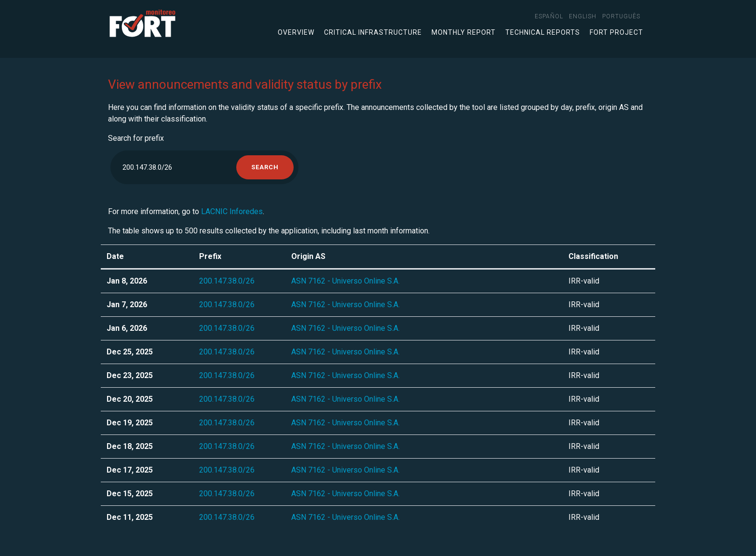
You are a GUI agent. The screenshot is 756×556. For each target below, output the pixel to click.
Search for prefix (136, 138)
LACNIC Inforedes (232, 211)
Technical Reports (543, 32)
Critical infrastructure (373, 32)
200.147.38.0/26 (227, 281)
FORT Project (616, 32)
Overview (296, 32)
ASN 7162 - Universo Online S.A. (345, 281)
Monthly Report (464, 32)
